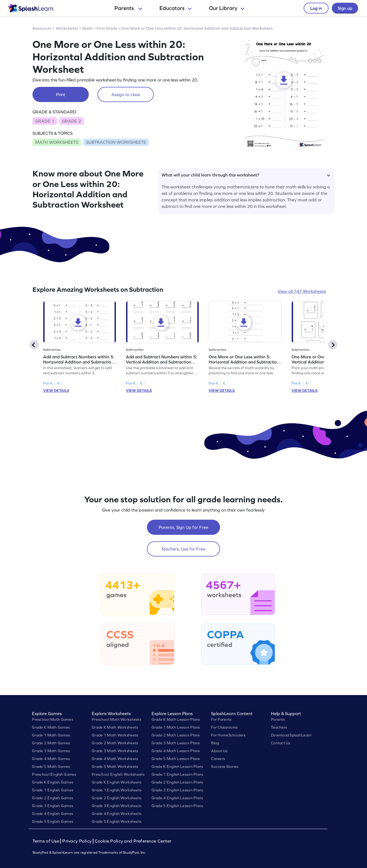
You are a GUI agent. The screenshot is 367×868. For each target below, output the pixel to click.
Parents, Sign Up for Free (183, 527)
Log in (316, 8)
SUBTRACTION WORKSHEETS (116, 142)
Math (87, 28)
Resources (42, 28)
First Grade (107, 28)
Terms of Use (47, 841)
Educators (176, 8)
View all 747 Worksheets (302, 291)
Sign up (345, 8)
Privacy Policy (77, 841)
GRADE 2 (71, 121)
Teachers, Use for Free (183, 549)
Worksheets (67, 28)
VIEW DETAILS (56, 391)
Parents (128, 8)
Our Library (227, 8)
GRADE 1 (45, 121)
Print (61, 94)
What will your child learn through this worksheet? (246, 175)
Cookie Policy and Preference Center (133, 841)
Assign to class (126, 94)
